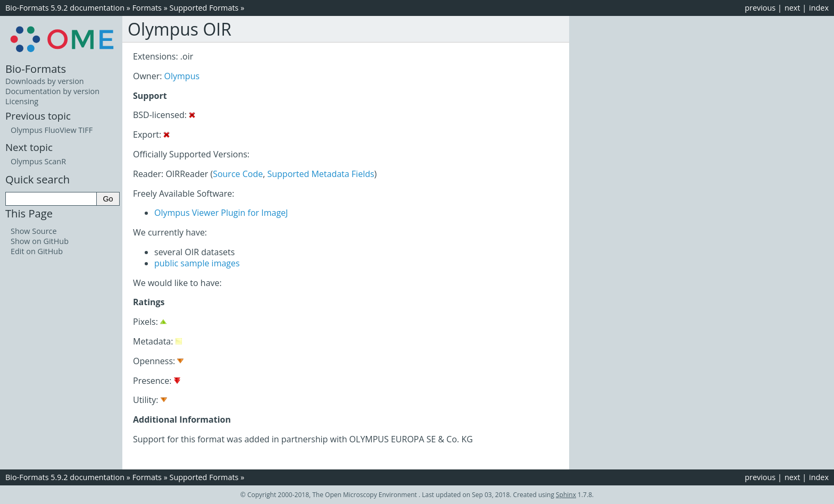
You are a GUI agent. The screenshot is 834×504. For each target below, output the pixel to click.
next (793, 8)
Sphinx (566, 495)
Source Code (238, 174)
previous (760, 8)
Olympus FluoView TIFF (52, 130)
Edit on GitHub (37, 251)
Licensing (22, 101)
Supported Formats (204, 8)
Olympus (182, 76)
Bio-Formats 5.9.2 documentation (65, 8)
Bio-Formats (36, 69)
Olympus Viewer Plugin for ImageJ (221, 213)
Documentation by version (52, 91)
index (819, 8)
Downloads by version (45, 81)
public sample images (197, 263)
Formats (147, 8)
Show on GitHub (40, 241)
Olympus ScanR (38, 161)
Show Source (34, 231)
